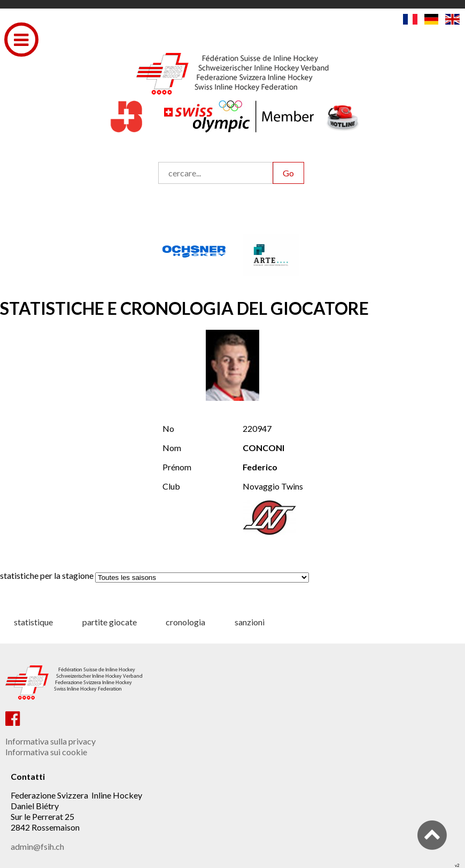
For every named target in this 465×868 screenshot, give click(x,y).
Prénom (177, 467)
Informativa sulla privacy (51, 741)
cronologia (185, 622)
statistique (33, 622)
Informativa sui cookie (46, 752)
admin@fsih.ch (37, 846)
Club (171, 486)
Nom (172, 448)
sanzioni (250, 622)
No (168, 428)
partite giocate (110, 622)
